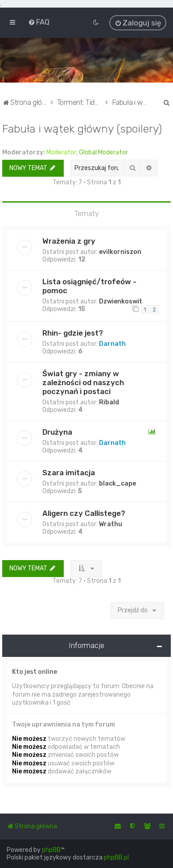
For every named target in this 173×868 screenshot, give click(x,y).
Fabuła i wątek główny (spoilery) (82, 128)
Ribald (109, 402)
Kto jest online (35, 672)
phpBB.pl (116, 858)
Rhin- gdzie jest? (73, 333)
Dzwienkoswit (121, 301)
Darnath (112, 344)
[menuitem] (39, 22)
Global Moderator (103, 152)
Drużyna (57, 432)
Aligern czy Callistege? (84, 513)
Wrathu (111, 524)
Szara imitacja (69, 473)
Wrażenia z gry (69, 241)
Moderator (61, 152)
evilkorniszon (120, 251)
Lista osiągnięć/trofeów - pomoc (89, 286)
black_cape (117, 484)
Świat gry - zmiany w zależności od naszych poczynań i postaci (83, 382)
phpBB (51, 850)
